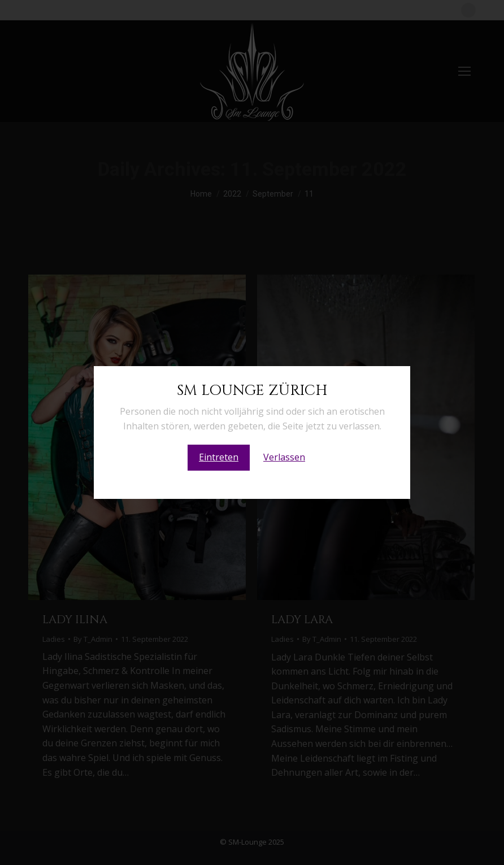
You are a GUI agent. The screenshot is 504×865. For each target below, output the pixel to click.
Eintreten (219, 457)
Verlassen (284, 457)
